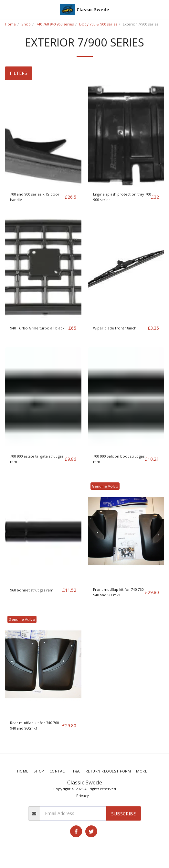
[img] (43, 136)
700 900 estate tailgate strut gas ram (37, 459)
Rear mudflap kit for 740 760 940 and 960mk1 (34, 725)
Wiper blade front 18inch (115, 328)
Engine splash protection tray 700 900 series (122, 197)
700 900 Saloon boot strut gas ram (119, 459)
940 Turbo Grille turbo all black (37, 328)
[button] (7, 9)
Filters (18, 73)
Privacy (83, 796)
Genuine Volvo (105, 486)
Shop (26, 24)
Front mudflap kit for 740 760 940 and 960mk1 (118, 592)
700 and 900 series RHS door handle (35, 197)
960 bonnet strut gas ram (32, 590)
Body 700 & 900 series (98, 24)
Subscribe (123, 814)
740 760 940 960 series (55, 24)
